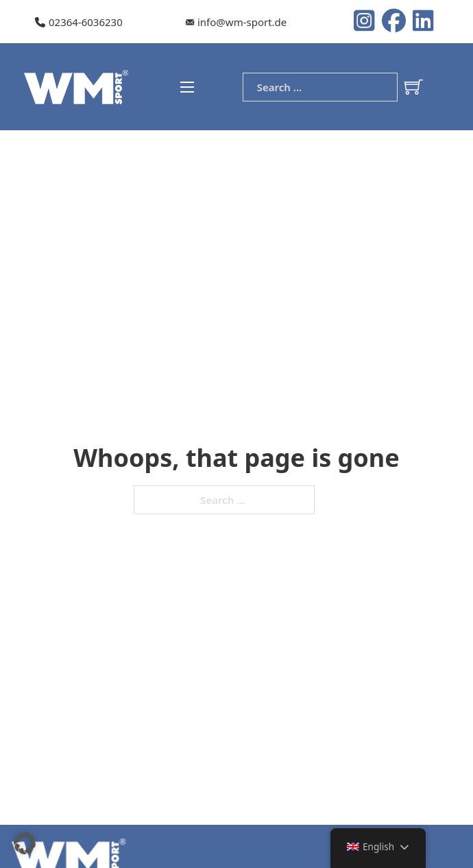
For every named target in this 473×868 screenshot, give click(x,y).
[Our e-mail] (236, 23)
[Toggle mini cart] (414, 87)
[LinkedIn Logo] (423, 22)
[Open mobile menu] (187, 87)
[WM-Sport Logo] (78, 86)
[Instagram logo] (368, 22)
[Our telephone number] (79, 23)
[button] (25, 843)
